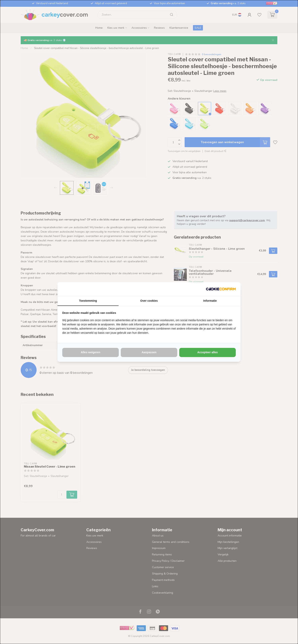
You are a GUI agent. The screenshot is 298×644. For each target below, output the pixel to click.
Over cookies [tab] (149, 301)
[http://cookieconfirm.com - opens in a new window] (221, 289)
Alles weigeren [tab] (91, 352)
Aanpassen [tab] (149, 352)
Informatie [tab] (210, 301)
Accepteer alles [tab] (208, 352)
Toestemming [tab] (88, 301)
